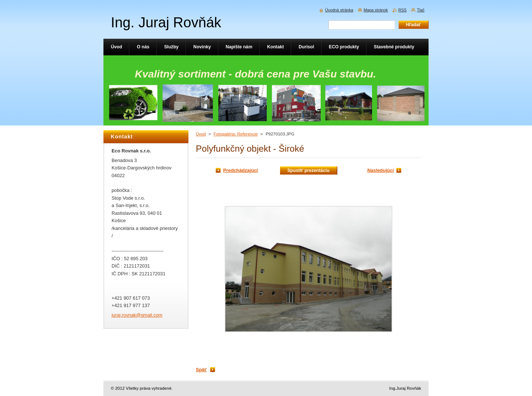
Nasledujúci (381, 170)
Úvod (201, 134)
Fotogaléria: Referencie (236, 134)
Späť (201, 370)
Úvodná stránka (339, 10)
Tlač (421, 10)
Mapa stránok (376, 10)
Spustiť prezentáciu (308, 171)
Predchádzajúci (241, 170)
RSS (402, 10)
